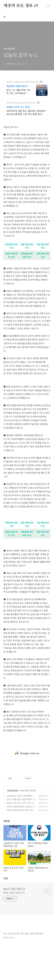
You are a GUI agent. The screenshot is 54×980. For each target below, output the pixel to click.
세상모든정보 (13, 791)
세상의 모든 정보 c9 (21, 6)
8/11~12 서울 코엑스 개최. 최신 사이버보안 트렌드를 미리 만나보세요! (18, 91)
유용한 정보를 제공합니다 (14, 893)
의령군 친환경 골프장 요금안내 (20, 807)
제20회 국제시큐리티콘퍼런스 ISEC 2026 (18, 86)
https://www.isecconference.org (22, 82)
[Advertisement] (27, 753)
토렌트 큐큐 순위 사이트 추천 (19, 803)
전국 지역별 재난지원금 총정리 (20, 799)
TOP (48, 935)
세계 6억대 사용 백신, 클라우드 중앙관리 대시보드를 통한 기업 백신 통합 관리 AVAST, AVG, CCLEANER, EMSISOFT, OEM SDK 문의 (26, 112)
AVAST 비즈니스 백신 (18, 107)
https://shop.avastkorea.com (21, 103)
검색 (42, 6)
